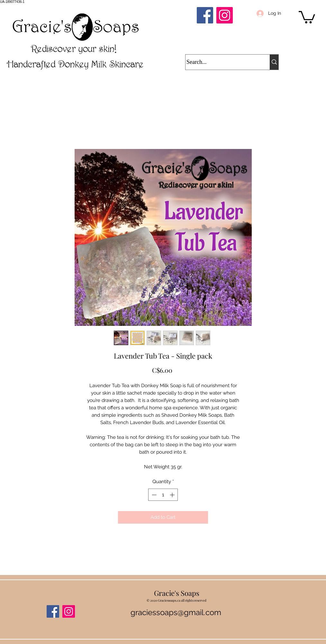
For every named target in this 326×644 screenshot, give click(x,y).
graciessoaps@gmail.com (176, 612)
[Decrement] (154, 495)
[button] (307, 17)
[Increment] (173, 495)
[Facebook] (205, 15)
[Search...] (221, 62)
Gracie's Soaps (177, 593)
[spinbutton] (163, 495)
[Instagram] (225, 15)
